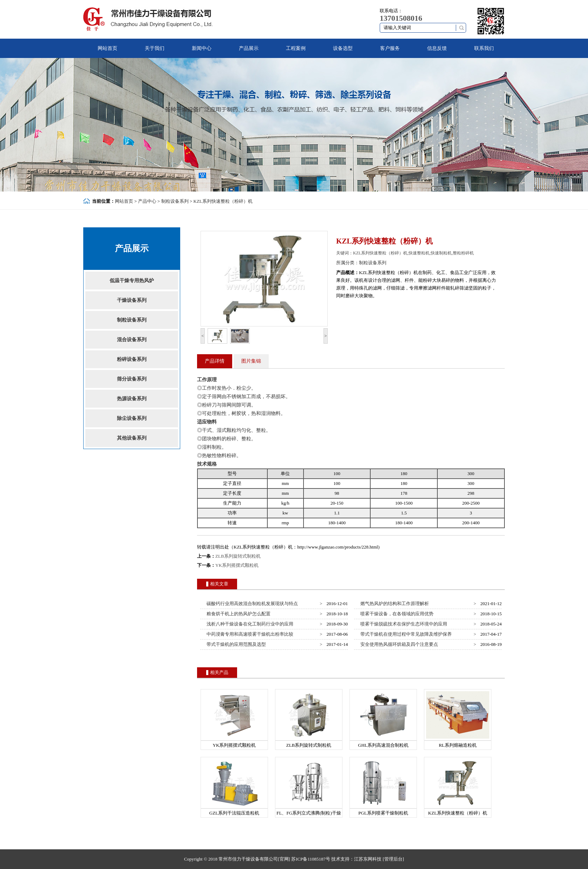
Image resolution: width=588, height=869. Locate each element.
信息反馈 (437, 48)
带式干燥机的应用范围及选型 (235, 644)
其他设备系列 (132, 438)
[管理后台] (393, 859)
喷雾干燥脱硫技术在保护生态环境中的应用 (403, 624)
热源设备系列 (132, 399)
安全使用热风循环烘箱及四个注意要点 (398, 644)
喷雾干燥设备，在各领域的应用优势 (396, 614)
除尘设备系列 (132, 418)
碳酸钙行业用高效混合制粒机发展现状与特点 (251, 604)
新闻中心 (202, 48)
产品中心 (147, 201)
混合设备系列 (132, 340)
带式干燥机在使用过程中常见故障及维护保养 (405, 634)
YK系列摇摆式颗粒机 (237, 565)
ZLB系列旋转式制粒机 (238, 556)
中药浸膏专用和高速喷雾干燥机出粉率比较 (249, 634)
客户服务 (390, 48)
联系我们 (484, 48)
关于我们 (155, 48)
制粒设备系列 (175, 201)
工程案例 (296, 48)
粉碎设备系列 (132, 359)
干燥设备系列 (132, 300)
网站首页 (107, 48)
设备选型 (343, 48)
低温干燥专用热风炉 (132, 281)
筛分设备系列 (132, 379)
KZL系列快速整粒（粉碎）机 (223, 201)
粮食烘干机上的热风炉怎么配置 (238, 614)
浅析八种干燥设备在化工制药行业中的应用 (249, 624)
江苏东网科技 (368, 859)
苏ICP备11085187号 (311, 859)
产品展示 (249, 48)
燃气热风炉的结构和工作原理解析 (394, 604)
